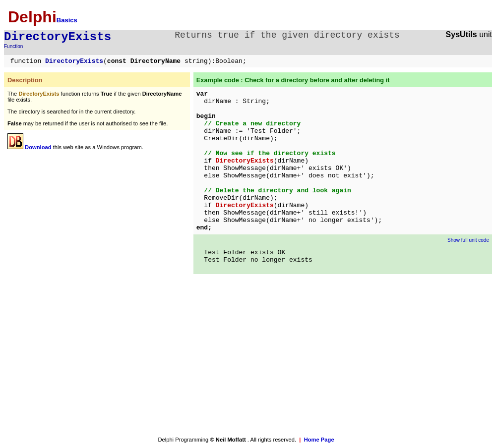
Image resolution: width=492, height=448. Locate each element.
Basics (67, 20)
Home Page (319, 440)
